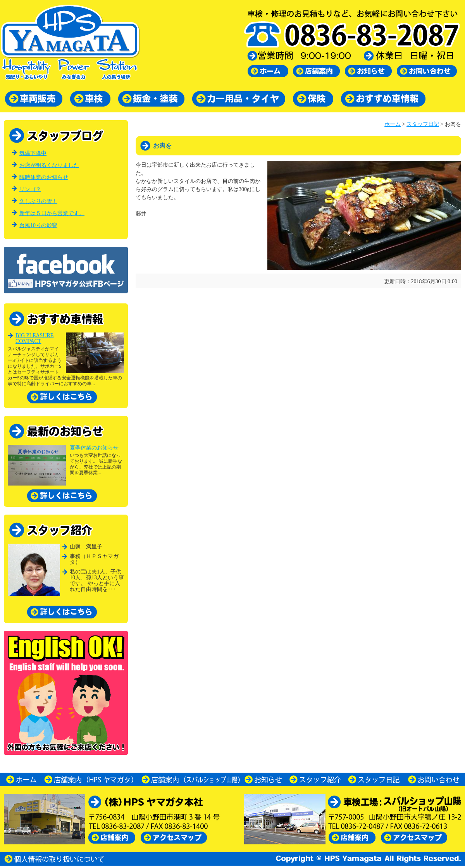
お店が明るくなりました (49, 165)
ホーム (393, 124)
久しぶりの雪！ (38, 201)
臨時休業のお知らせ (44, 177)
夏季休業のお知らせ (94, 448)
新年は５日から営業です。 (52, 213)
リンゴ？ (30, 189)
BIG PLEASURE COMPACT (34, 338)
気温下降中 (33, 153)
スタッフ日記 (423, 124)
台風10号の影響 (38, 225)
